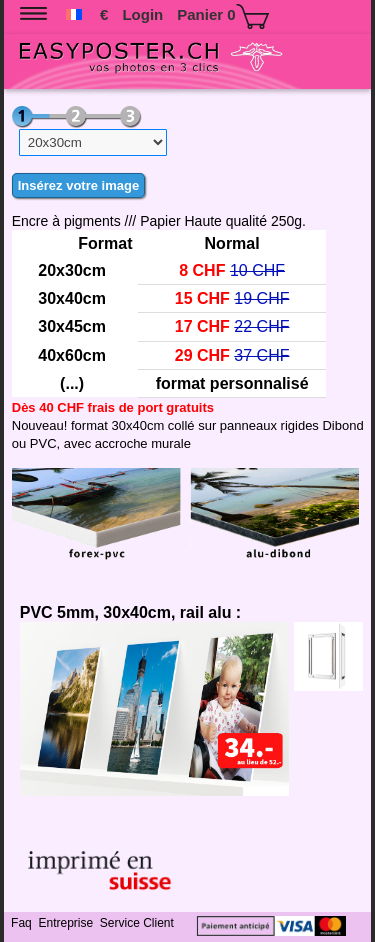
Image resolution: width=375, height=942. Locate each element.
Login (142, 14)
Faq (23, 923)
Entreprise (67, 923)
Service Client (138, 923)
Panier (222, 16)
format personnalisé (232, 383)
